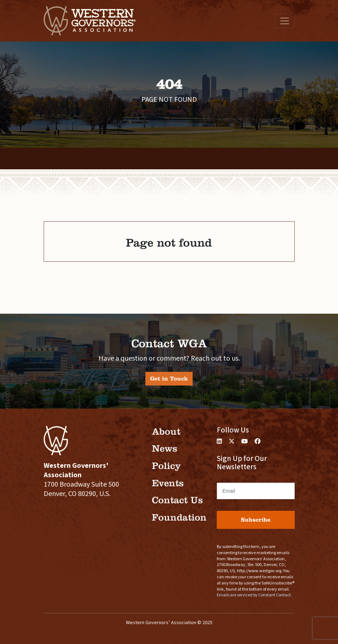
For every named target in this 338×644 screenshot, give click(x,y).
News (164, 449)
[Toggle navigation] (285, 21)
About (166, 432)
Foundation (179, 517)
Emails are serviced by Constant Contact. (254, 595)
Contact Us (177, 500)
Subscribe (256, 520)
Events (168, 483)
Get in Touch (169, 378)
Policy (166, 466)
